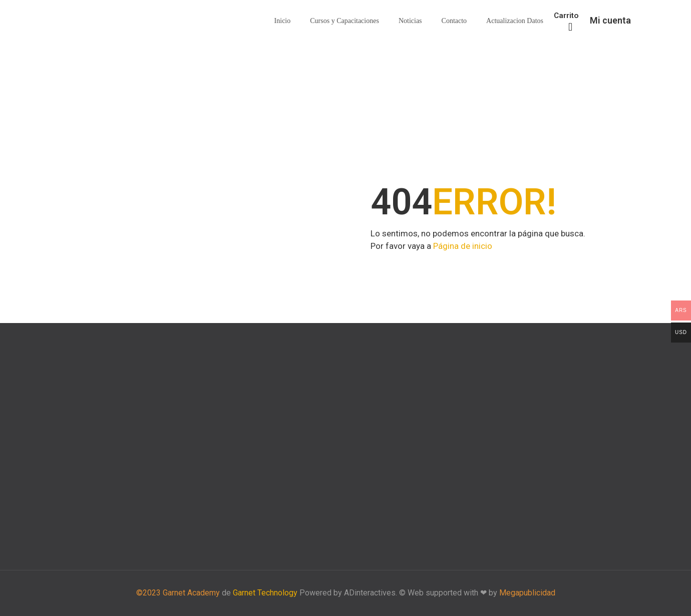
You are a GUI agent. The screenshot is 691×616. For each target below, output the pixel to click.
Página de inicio (463, 246)
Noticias (410, 21)
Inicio (283, 21)
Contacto (454, 21)
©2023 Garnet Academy (178, 593)
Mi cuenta (610, 20)
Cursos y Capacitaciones (344, 21)
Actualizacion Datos (515, 21)
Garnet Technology (265, 593)
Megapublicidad (527, 593)
